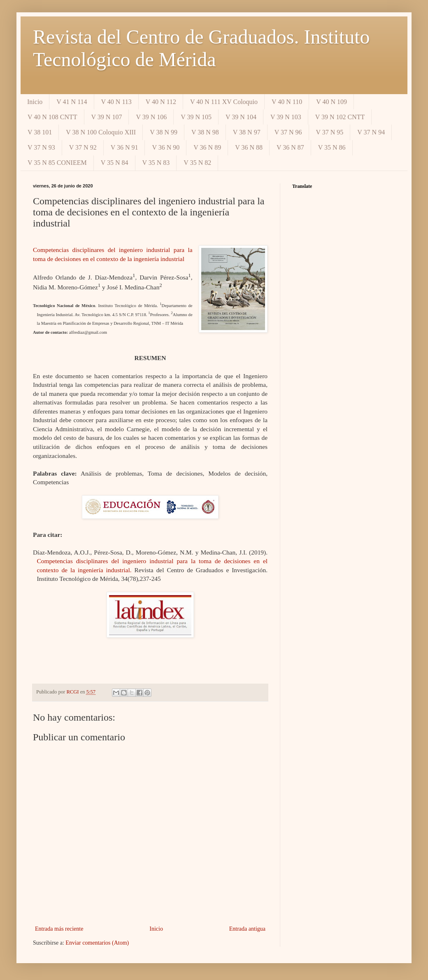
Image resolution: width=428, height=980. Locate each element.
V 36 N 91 (124, 147)
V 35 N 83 (156, 163)
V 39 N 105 (196, 117)
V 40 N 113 (116, 102)
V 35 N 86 (332, 147)
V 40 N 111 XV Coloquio (224, 102)
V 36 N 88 (249, 147)
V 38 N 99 (164, 132)
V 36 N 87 (290, 147)
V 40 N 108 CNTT (52, 117)
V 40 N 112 (161, 102)
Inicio (35, 102)
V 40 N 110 (287, 102)
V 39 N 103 (286, 117)
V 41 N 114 (72, 102)
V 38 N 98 (205, 132)
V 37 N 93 (41, 147)
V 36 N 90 (166, 147)
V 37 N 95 (330, 132)
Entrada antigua (247, 929)
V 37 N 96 (288, 132)
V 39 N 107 (107, 117)
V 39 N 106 (151, 117)
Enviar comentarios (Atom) (97, 943)
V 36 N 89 (207, 147)
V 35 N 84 (115, 163)
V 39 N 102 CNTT (340, 117)
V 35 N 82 (197, 163)
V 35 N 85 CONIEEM (57, 163)
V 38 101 (40, 132)
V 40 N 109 (331, 102)
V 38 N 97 (247, 132)
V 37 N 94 (371, 132)
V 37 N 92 (83, 147)
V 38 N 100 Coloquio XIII (101, 132)
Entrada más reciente (59, 929)
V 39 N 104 (241, 117)
